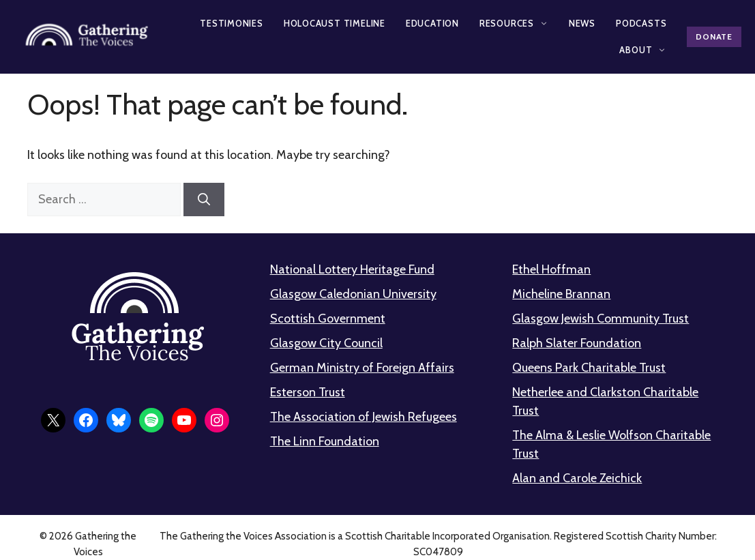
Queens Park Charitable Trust (589, 368)
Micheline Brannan (561, 294)
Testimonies (232, 23)
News (582, 23)
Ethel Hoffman (551, 269)
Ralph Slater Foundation (577, 343)
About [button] (643, 50)
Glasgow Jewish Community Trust (601, 319)
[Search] (204, 200)
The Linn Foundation (325, 441)
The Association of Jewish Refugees (364, 417)
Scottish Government (328, 319)
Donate (714, 36)
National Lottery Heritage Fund (352, 269)
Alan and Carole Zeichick (577, 478)
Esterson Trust (308, 392)
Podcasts (641, 23)
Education (432, 23)
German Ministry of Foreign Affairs (362, 368)
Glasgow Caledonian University (353, 294)
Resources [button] (514, 23)
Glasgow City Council (326, 343)
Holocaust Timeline (335, 23)
